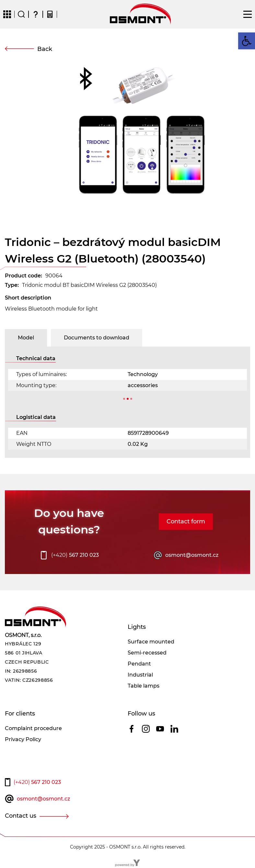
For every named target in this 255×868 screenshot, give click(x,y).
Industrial (140, 675)
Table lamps (144, 686)
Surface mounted (151, 642)
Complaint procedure (33, 728)
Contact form (186, 521)
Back (45, 49)
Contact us (21, 816)
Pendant (139, 664)
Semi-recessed (147, 653)
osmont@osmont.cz (192, 555)
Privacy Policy (23, 739)
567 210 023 (75, 555)
